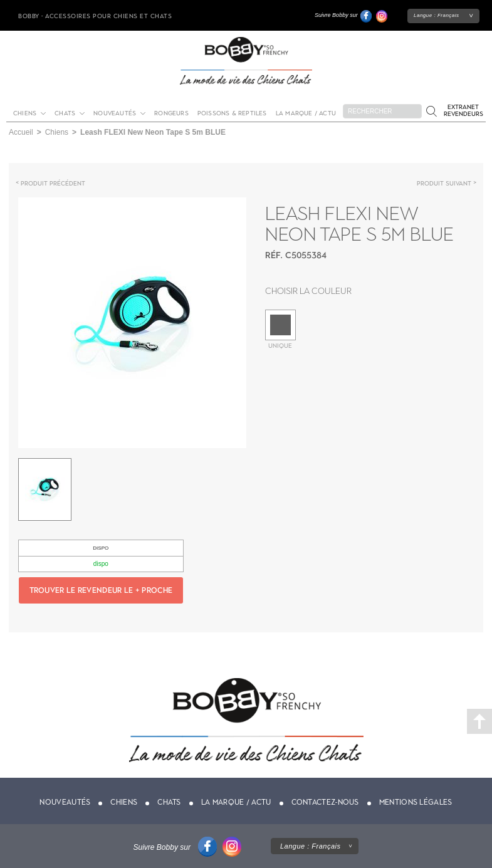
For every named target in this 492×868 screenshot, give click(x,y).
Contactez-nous (325, 802)
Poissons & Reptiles (232, 113)
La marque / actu (306, 113)
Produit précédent (53, 183)
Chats (65, 113)
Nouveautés (115, 113)
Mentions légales (416, 802)
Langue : (437, 15)
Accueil (21, 132)
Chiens (25, 113)
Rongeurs (171, 113)
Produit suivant (444, 183)
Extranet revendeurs (463, 110)
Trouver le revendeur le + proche (101, 590)
